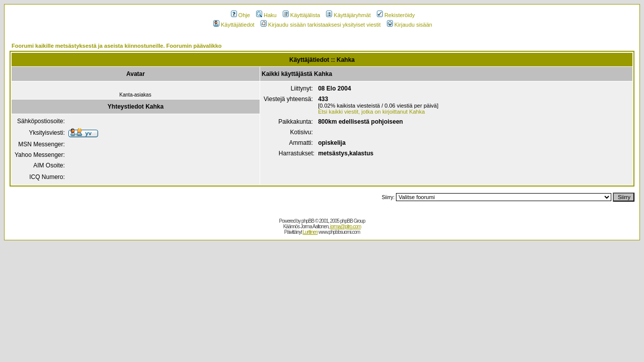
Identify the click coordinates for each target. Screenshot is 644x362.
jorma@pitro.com (345, 227)
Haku (266, 15)
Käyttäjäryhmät (348, 15)
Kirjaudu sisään (410, 25)
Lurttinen (310, 232)
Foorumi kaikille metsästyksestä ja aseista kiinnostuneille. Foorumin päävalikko (117, 46)
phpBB (308, 221)
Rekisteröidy (396, 15)
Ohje (240, 15)
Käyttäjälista (301, 15)
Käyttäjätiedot (234, 25)
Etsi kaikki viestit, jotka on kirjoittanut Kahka (371, 112)
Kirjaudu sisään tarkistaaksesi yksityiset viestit (321, 25)
